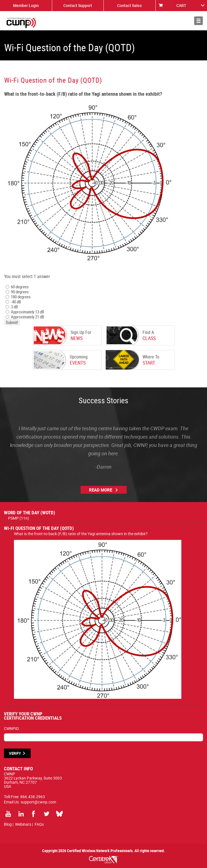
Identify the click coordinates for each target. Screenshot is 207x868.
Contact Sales (129, 5)
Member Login (26, 5)
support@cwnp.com (38, 802)
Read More (101, 490)
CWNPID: (12, 728)
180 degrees (18, 297)
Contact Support (78, 5)
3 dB (12, 307)
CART (181, 5)
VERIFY (15, 753)
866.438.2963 (33, 797)
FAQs (39, 824)
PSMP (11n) (19, 518)
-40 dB (13, 302)
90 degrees (17, 292)
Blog (8, 824)
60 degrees (17, 287)
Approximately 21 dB (25, 317)
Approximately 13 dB (25, 312)
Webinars (23, 824)
